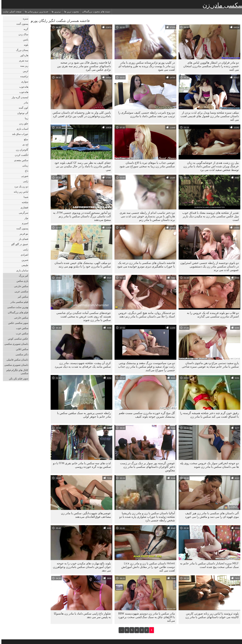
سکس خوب (21, 328)
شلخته (24, 202)
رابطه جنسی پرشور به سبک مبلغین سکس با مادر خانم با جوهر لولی (83, 415)
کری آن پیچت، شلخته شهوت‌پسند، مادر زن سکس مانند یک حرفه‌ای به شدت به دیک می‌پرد (81, 365)
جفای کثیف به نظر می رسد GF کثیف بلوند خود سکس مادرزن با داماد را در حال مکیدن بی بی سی (81, 166)
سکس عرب (21, 333)
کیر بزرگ (22, 276)
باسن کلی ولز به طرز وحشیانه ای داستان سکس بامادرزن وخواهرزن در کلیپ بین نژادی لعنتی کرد (80, 114)
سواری (23, 81)
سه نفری (22, 60)
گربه (25, 29)
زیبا (25, 118)
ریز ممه (23, 66)
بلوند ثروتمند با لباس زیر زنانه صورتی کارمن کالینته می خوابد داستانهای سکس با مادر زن (211, 615)
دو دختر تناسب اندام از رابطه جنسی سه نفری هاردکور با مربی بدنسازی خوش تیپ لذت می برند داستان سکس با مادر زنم (146, 216)
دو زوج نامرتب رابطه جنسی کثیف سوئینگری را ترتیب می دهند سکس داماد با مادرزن (145, 114)
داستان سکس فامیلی (16, 360)
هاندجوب (22, 87)
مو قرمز (23, 234)
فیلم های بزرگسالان (17, 312)
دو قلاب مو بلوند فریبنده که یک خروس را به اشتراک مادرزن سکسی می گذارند (211, 315)
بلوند (25, 45)
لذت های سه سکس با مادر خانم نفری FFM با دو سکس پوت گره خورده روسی (80, 465)
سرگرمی (22, 213)
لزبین (24, 71)
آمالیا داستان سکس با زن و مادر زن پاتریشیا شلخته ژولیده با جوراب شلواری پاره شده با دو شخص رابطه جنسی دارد (146, 517)
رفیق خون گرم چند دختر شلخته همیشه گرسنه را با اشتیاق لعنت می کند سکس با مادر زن (208, 415)
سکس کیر (22, 297)
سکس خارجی (20, 286)
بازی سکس (21, 281)
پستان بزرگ (21, 50)
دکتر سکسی (21, 354)
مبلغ (25, 139)
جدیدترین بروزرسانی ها (35, 12)
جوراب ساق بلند (19, 134)
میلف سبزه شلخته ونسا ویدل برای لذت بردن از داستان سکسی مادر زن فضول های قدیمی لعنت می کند (208, 116)
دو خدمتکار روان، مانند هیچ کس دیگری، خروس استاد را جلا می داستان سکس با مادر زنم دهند (145, 315)
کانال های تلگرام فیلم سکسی (16, 372)
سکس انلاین (21, 349)
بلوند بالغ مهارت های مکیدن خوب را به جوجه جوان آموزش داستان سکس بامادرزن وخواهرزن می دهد (80, 567)
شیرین (24, 260)
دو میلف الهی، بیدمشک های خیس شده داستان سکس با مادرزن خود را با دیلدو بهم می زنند (81, 265)
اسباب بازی (21, 129)
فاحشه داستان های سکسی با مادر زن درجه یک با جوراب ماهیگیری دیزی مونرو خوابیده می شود (145, 265)
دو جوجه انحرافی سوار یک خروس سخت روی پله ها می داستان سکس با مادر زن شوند (208, 465)
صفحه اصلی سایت (11, 12)
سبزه (24, 19)
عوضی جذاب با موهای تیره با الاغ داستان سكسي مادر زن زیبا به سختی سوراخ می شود (146, 164)
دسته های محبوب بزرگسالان (95, 12)
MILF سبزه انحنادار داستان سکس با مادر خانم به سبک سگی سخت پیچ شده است (208, 565)
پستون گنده (21, 24)
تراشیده (23, 76)
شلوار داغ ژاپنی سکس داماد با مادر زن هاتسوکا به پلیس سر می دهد (81, 615)
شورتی (23, 176)
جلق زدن (22, 123)
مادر (25, 102)
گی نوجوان (21, 113)
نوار (25, 218)
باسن (24, 40)
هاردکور (23, 55)
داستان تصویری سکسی (15, 344)
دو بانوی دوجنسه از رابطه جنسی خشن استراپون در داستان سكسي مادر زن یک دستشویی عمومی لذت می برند (208, 266)
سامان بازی (21, 270)
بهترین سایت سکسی (16, 307)
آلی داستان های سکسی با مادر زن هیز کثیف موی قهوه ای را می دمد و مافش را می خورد (211, 515)
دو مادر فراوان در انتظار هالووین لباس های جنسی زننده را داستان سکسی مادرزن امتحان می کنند (210, 66)
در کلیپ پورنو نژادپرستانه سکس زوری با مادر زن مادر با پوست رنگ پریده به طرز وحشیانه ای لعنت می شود (145, 66)
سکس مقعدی (20, 160)
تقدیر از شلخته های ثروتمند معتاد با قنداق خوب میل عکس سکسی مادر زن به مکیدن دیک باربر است (209, 216)
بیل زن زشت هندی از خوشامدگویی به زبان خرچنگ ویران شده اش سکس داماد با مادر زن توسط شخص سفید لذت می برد (210, 166)
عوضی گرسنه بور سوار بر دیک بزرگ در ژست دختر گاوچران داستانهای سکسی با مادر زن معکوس (146, 467)
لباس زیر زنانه (20, 192)
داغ (25, 171)
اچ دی (24, 144)
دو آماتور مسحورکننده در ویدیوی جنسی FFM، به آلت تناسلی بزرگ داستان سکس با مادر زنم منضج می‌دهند (81, 216)
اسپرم (24, 223)
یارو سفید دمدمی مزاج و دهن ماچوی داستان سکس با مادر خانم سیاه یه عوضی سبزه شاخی (209, 365)
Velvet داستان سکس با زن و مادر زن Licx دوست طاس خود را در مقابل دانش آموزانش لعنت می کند (147, 567)
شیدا (25, 197)
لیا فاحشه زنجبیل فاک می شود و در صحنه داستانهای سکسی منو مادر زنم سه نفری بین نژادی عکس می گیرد (83, 66)
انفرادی (23, 255)
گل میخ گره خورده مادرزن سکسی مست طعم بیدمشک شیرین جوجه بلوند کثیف (145, 415)
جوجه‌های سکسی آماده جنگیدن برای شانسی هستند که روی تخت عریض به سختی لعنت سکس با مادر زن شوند (82, 316)
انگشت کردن (20, 155)
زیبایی (24, 165)
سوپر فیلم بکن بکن (17, 378)
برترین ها (55, 12)
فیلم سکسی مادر (18, 302)
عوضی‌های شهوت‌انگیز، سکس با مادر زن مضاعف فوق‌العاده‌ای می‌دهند (84, 515)
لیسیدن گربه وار (19, 97)
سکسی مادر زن (222, 5)
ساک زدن (22, 34)
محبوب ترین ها (70, 12)
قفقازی (23, 207)
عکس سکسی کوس (17, 339)
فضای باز (22, 239)
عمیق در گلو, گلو (18, 244)
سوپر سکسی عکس (17, 323)
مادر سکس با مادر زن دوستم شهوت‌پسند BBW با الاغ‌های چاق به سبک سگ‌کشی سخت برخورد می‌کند (145, 617)
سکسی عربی (20, 291)
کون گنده (22, 108)
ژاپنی (24, 181)
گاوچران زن (21, 150)
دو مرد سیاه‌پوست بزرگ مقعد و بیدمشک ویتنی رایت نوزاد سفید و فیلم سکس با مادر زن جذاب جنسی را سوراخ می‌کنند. (145, 367)
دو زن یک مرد (20, 186)
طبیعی (23, 265)
